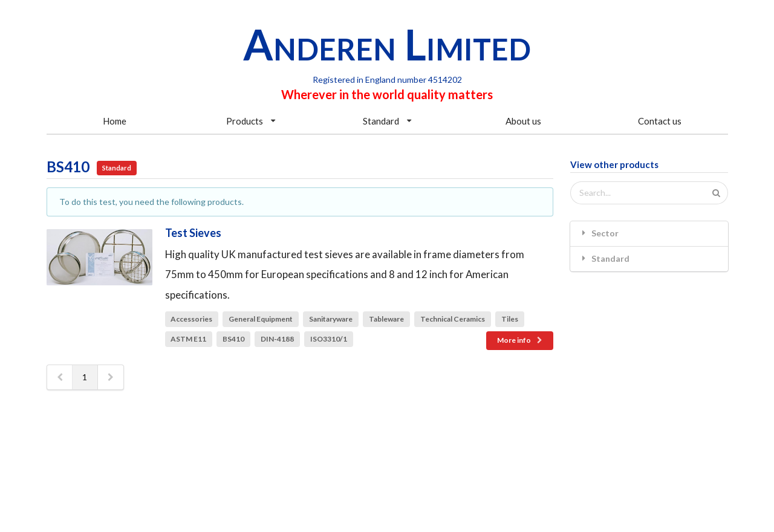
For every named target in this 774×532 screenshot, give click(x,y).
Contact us (660, 121)
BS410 (233, 339)
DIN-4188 (277, 339)
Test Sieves (193, 233)
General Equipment (261, 319)
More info (520, 340)
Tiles (510, 319)
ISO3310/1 (329, 339)
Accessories (191, 319)
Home (115, 121)
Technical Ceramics (453, 319)
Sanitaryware (331, 319)
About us (523, 121)
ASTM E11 (188, 339)
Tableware (386, 319)
